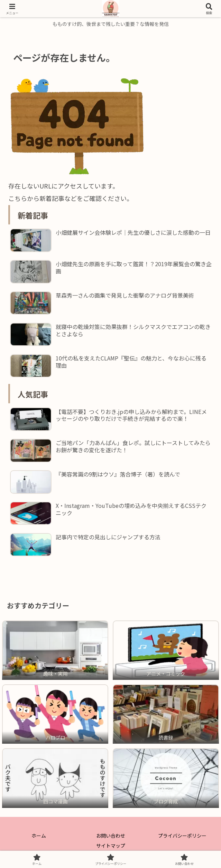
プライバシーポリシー (182, 836)
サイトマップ (111, 846)
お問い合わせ (111, 836)
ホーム (39, 836)
